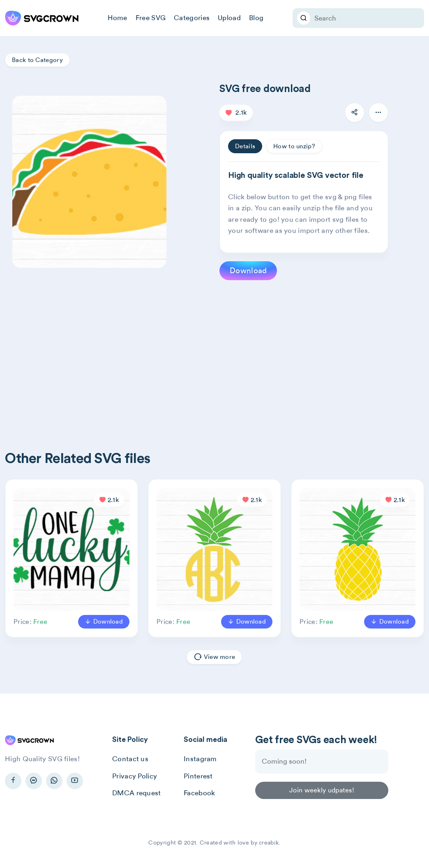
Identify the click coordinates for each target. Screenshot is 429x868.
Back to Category (37, 60)
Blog (256, 18)
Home (118, 18)
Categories (192, 18)
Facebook (199, 793)
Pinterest (198, 776)
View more (214, 657)
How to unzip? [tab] (294, 146)
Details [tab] (245, 146)
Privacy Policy (135, 776)
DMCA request (137, 793)
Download (248, 271)
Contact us (130, 759)
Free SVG (151, 18)
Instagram (200, 759)
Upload (229, 18)
